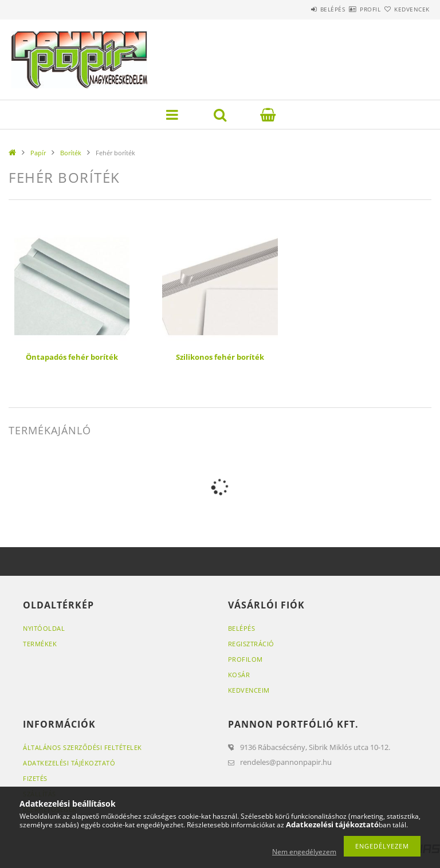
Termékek (40, 644)
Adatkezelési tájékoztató (69, 763)
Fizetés (35, 778)
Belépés (299, 9)
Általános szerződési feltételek (82, 747)
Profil (350, 9)
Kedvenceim (249, 690)
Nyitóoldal (44, 628)
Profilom (245, 659)
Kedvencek (406, 9)
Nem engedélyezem (304, 852)
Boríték (71, 153)
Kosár (239, 675)
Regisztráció (251, 644)
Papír (38, 153)
